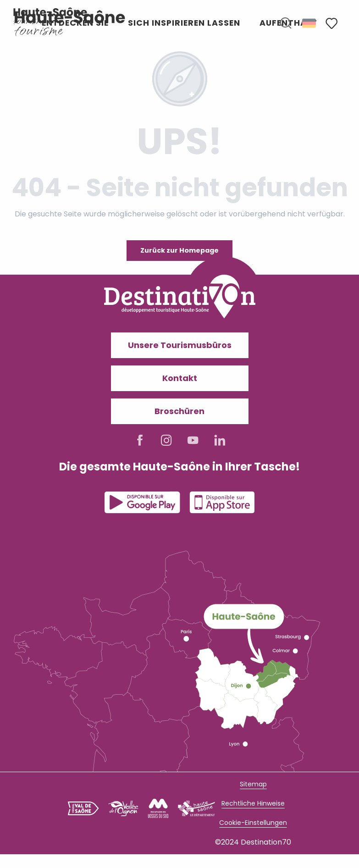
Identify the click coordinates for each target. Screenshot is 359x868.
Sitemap (253, 784)
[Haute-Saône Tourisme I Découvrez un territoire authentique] (50, 16)
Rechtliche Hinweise (253, 803)
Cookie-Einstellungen (253, 823)
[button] (286, 23)
